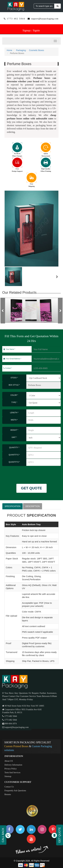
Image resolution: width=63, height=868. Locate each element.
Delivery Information (13, 765)
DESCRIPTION (33, 506)
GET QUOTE (31, 488)
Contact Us (9, 787)
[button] (6, 277)
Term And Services (12, 773)
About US (9, 761)
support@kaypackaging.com (45, 19)
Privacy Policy (11, 769)
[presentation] (20, 473)
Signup (26, 30)
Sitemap (8, 776)
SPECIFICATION (12, 506)
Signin (36, 30)
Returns (8, 794)
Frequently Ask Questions (15, 791)
